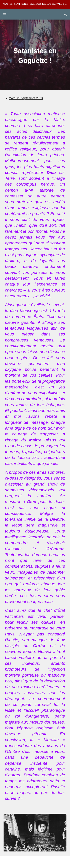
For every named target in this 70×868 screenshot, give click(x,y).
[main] (35, 55)
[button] (4, 14)
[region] (35, 5)
